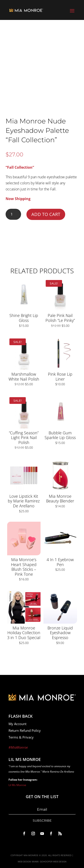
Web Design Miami (28, 862)
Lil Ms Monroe (17, 785)
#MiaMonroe (18, 747)
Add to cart (46, 214)
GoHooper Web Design (53, 862)
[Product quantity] (13, 214)
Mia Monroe (31, 855)
